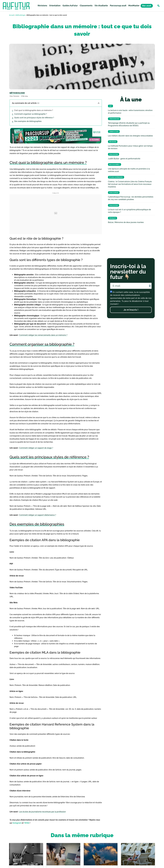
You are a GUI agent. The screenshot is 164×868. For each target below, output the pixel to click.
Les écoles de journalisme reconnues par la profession (42, 812)
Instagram (17, 823)
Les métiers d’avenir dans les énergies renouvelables (130, 136)
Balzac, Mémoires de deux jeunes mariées (126, 222)
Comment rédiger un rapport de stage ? (36, 448)
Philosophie (114, 154)
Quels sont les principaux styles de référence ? (34, 118)
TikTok (27, 823)
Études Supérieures (116, 177)
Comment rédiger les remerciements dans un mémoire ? (43, 335)
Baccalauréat (115, 164)
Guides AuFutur (70, 6)
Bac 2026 (147, 6)
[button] (158, 6)
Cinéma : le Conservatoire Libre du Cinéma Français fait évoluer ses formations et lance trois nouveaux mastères (130, 184)
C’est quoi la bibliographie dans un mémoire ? (33, 110)
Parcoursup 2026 (118, 6)
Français (113, 218)
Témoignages (114, 119)
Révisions (42, 6)
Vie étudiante (101, 6)
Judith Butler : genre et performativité (124, 159)
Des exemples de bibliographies (28, 121)
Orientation (55, 6)
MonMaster (134, 6)
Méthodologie (20, 15)
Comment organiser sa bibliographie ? (31, 114)
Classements (86, 6)
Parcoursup (114, 193)
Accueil (12, 15)
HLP (110, 106)
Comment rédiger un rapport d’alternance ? (38, 515)
